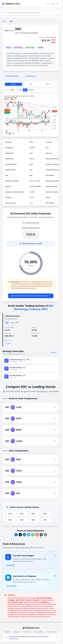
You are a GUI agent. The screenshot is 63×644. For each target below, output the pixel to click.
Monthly (31, 90)
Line (31, 84)
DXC (7, 323)
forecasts (15, 600)
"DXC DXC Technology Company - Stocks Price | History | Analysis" (30, 596)
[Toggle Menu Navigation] (58, 4)
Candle (14, 84)
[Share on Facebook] (16, 535)
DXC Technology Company (27, 33)
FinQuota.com (32, 625)
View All (54, 352)
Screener (16, 629)
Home (5, 21)
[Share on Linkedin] (24, 535)
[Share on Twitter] (20, 535)
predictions (45, 600)
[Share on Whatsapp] (33, 535)
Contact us (27, 629)
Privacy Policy (39, 629)
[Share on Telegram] (29, 535)
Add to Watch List (11, 76)
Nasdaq (41, 47)
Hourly (19, 90)
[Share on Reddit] (37, 535)
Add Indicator (30, 76)
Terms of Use (52, 629)
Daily (25, 90)
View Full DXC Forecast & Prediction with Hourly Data (31, 296)
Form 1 (9, 343)
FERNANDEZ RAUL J (12, 316)
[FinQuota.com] (11, 4)
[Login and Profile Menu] (53, 4)
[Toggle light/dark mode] (48, 4)
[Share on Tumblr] (41, 535)
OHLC (48, 84)
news (21, 600)
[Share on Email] (45, 535)
